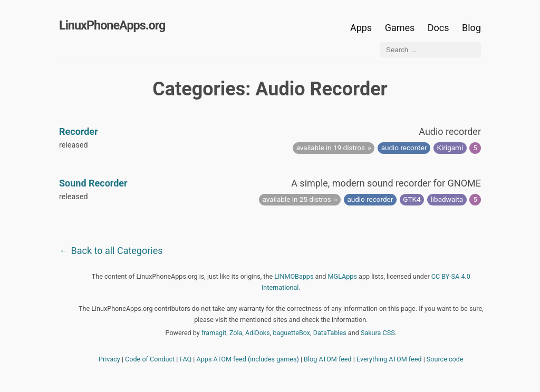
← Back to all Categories (111, 251)
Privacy (109, 359)
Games (400, 28)
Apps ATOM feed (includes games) (248, 359)
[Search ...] (431, 50)
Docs (440, 28)
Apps (361, 28)
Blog (471, 28)
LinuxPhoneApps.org (112, 25)
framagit (214, 333)
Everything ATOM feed (389, 359)
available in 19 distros (331, 148)
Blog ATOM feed (328, 359)
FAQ (186, 359)
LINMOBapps (294, 276)
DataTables (330, 333)
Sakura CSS (378, 333)
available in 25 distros (296, 199)
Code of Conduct (150, 359)
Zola (236, 333)
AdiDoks (258, 333)
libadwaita (447, 199)
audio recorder (404, 148)
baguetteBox (291, 333)
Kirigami (450, 148)
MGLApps (343, 276)
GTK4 (412, 199)
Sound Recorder (93, 183)
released (74, 145)
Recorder (79, 131)
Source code (445, 359)
